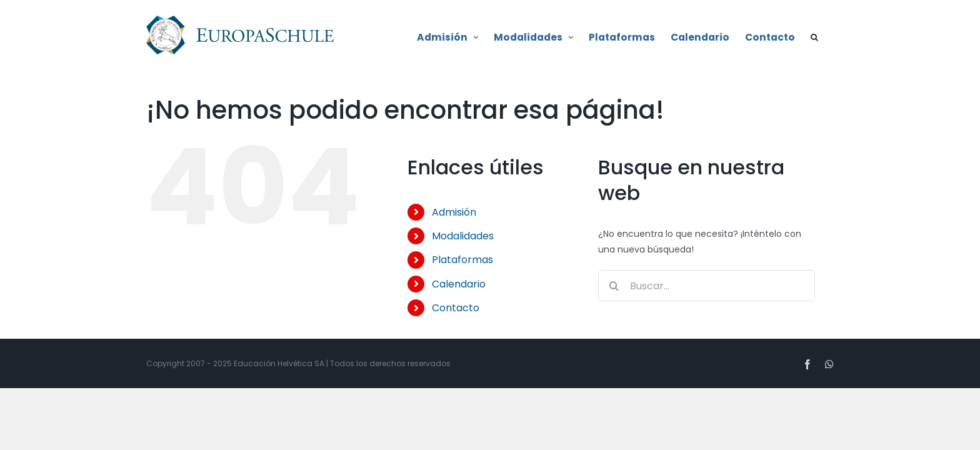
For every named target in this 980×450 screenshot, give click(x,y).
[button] (830, 36)
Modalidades (463, 236)
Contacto (456, 308)
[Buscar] (614, 286)
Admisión (454, 212)
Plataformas (462, 260)
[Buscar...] (707, 286)
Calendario (459, 284)
